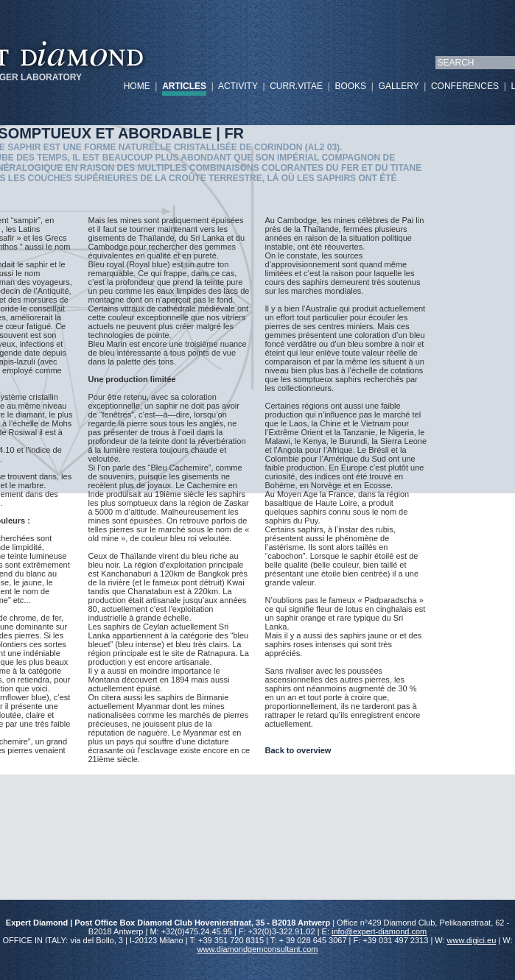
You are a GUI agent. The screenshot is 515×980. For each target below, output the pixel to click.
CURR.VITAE (296, 86)
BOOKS (350, 86)
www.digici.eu (472, 940)
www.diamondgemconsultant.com (258, 949)
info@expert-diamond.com (379, 931)
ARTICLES (184, 86)
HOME (137, 86)
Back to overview (298, 750)
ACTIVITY (238, 86)
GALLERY (399, 86)
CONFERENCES (465, 86)
